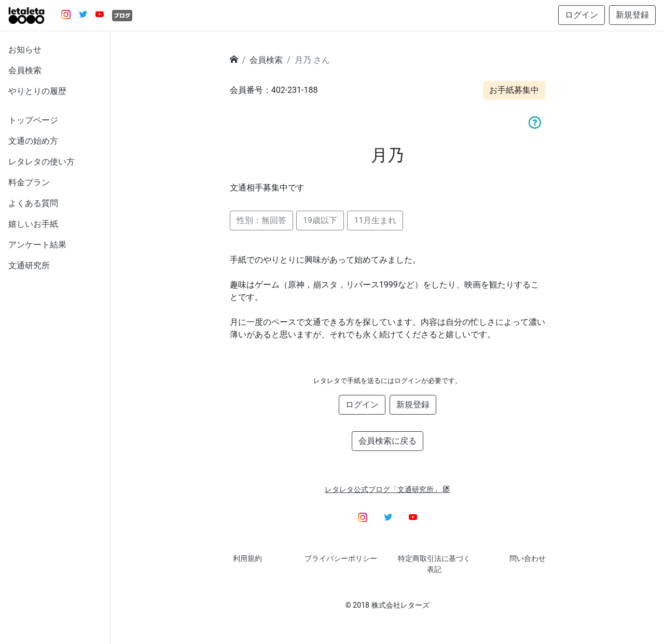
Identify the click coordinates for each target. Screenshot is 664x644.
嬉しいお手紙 (33, 224)
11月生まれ (375, 220)
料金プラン (29, 182)
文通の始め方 (33, 141)
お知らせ (25, 50)
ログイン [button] (582, 15)
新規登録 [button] (632, 15)
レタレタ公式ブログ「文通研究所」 (388, 489)
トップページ (33, 120)
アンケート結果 (37, 245)
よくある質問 (33, 203)
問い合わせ (528, 558)
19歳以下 (320, 220)
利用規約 (247, 558)
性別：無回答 (261, 220)
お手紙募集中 (514, 90)
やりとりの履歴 (37, 91)
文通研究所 (29, 265)
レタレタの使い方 (41, 162)
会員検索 (25, 70)
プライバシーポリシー (341, 558)
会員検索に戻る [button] (388, 441)
